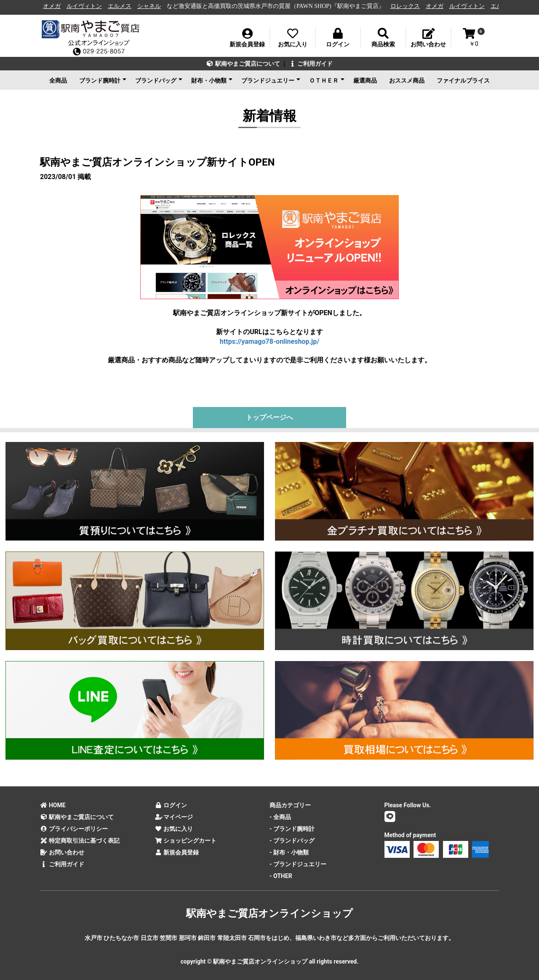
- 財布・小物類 (289, 852)
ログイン (171, 805)
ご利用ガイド (311, 64)
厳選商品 (365, 80)
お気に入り (174, 829)
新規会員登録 (177, 852)
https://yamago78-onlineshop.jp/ (269, 341)
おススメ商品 (407, 80)
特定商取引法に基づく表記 (80, 841)
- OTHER (281, 876)
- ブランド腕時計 (292, 829)
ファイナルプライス (463, 80)
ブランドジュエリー (271, 80)
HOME (53, 805)
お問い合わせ (62, 852)
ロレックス (411, 6)
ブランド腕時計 (103, 80)
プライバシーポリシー (74, 829)
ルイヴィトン (91, 6)
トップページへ (269, 417)
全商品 (58, 80)
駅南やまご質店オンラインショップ (269, 913)
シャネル (155, 6)
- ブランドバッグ (292, 841)
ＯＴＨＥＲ (327, 80)
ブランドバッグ (159, 80)
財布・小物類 (212, 80)
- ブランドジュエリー (298, 864)
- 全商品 (280, 817)
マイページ (174, 817)
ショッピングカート (186, 841)
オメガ (58, 6)
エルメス (126, 6)
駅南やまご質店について (243, 64)
